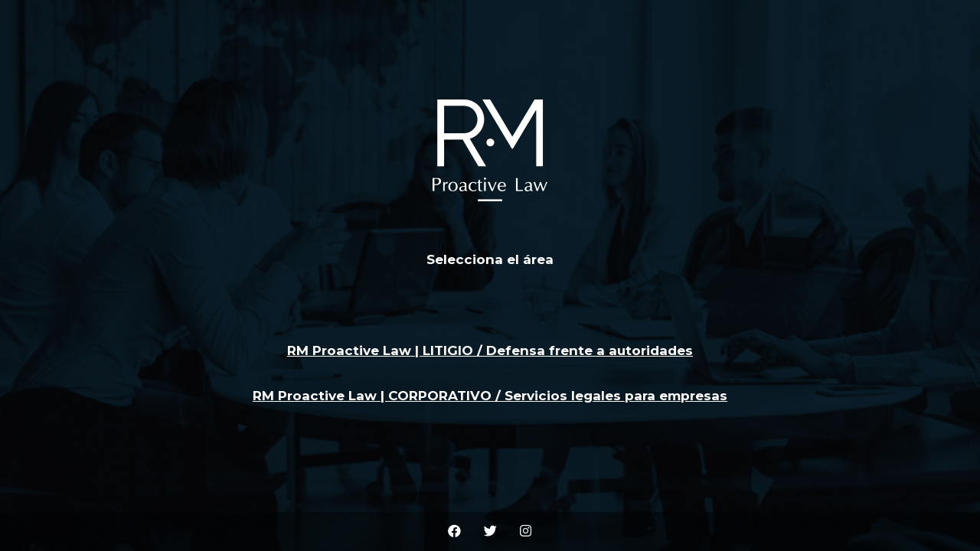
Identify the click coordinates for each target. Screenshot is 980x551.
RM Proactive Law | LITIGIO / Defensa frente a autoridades (490, 350)
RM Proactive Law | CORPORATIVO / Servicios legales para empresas (490, 396)
